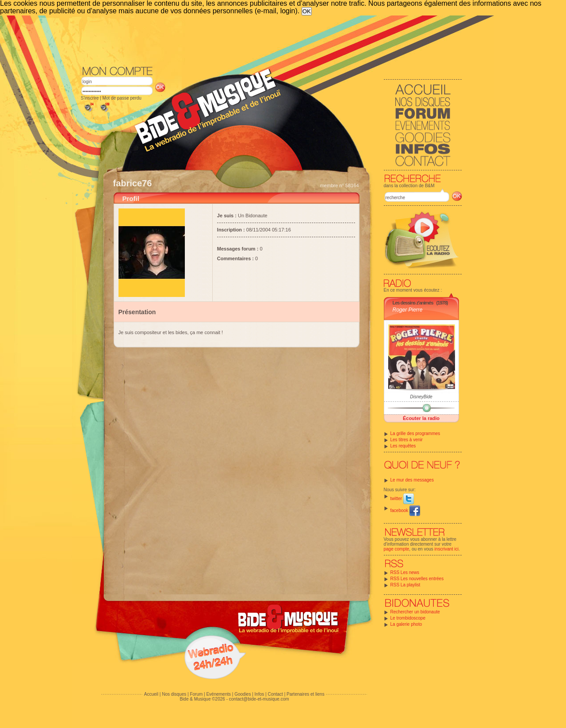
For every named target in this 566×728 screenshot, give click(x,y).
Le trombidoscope (408, 618)
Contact (275, 694)
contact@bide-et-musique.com (259, 699)
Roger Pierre (408, 310)
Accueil (151, 694)
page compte (397, 549)
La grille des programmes (415, 433)
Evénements (218, 694)
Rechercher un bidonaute (415, 612)
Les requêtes (403, 446)
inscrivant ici (447, 549)
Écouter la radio (421, 418)
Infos (260, 694)
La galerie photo (406, 624)
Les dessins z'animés (413, 303)
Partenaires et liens (306, 694)
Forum (196, 694)
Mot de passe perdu (122, 98)
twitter (402, 499)
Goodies (243, 694)
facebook (405, 510)
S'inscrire (90, 98)
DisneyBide (421, 397)
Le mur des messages (412, 480)
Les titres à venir (407, 440)
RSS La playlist (405, 585)
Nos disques (174, 694)
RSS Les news (405, 572)
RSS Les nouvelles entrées (417, 579)
